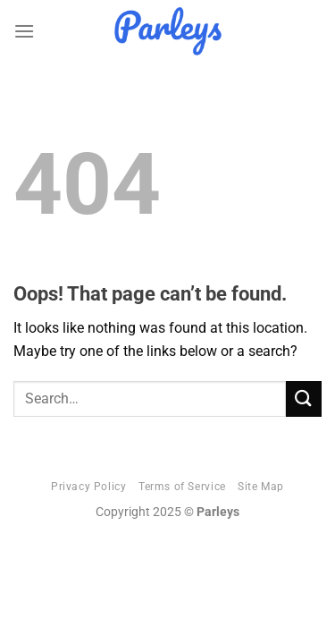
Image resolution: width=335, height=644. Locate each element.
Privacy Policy (89, 487)
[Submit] (304, 398)
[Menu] (24, 31)
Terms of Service (182, 487)
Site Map (261, 487)
